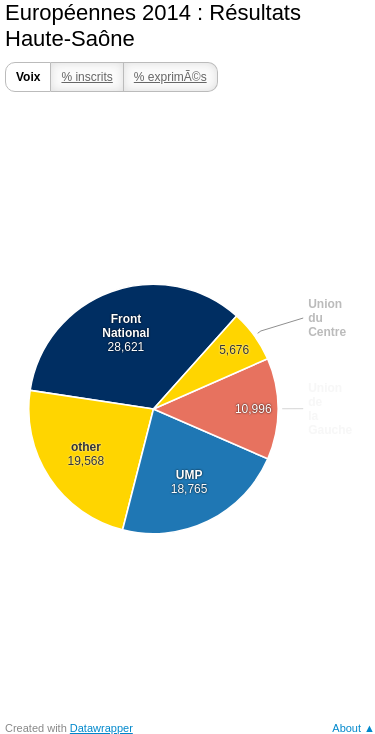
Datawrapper (101, 728)
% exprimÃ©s (170, 77)
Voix (28, 77)
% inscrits (86, 77)
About (346, 728)
